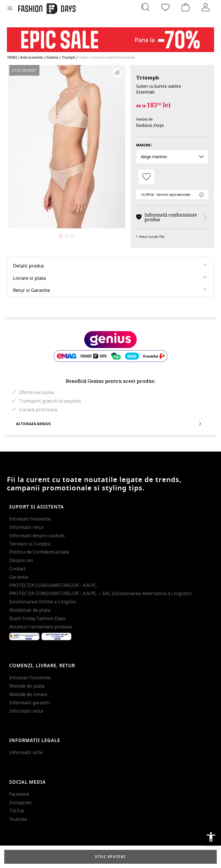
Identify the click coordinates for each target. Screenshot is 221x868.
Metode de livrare (28, 694)
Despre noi (21, 560)
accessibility (211, 837)
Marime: (144, 145)
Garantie (19, 577)
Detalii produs (28, 266)
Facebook (19, 794)
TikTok (17, 811)
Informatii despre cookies (37, 536)
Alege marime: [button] (172, 157)
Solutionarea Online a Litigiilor (43, 602)
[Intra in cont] (206, 7)
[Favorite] (165, 7)
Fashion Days (150, 125)
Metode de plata (27, 686)
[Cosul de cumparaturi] (186, 7)
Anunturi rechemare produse (41, 627)
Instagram (20, 802)
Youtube (18, 819)
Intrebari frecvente (30, 519)
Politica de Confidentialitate (39, 552)
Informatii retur (26, 527)
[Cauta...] (145, 7)
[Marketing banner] (110, 37)
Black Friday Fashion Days (37, 618)
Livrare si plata (29, 278)
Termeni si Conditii (30, 544)
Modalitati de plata (30, 610)
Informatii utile (26, 752)
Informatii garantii (29, 703)
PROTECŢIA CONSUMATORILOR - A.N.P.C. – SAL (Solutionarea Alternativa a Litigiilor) (100, 593)
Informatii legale (35, 741)
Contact (17, 569)
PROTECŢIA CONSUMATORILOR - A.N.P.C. (53, 585)
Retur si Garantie (32, 290)
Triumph (148, 78)
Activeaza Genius (110, 424)
